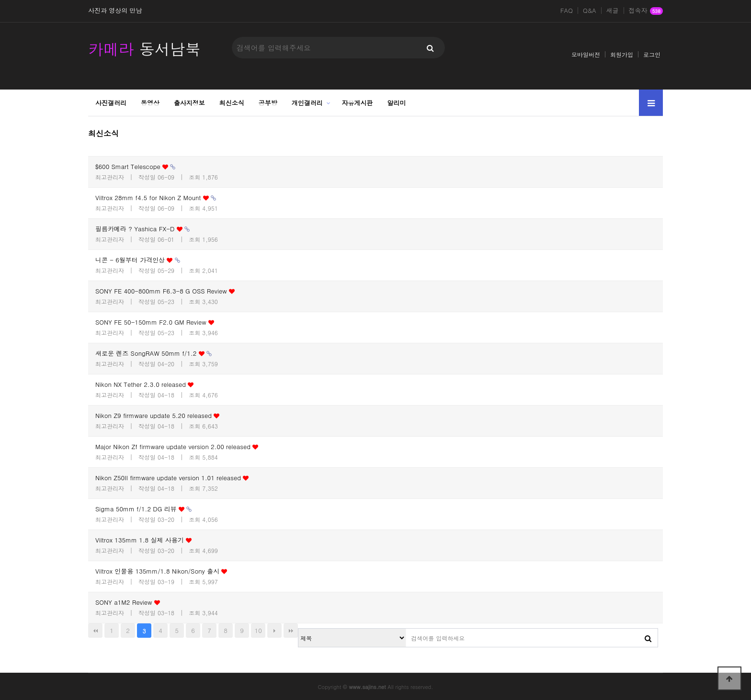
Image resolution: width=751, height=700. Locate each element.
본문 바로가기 (0, 0)
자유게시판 (358, 103)
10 (258, 630)
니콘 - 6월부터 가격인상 (138, 260)
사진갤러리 (111, 103)
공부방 (268, 103)
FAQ (567, 11)
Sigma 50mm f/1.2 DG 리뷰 (143, 509)
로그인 (652, 54)
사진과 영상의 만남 (115, 11)
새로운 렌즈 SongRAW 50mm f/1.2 (154, 353)
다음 (274, 631)
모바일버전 (586, 54)
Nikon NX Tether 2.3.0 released (144, 384)
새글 (613, 11)
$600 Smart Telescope (135, 166)
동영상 (150, 103)
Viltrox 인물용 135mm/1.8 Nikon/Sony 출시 (161, 571)
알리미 (397, 103)
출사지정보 (189, 103)
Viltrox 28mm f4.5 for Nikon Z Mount (156, 198)
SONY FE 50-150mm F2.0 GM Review (155, 322)
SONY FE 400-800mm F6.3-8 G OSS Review (165, 291)
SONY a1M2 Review (128, 602)
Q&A (590, 11)
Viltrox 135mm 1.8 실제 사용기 (143, 540)
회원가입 (622, 54)
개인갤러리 (307, 103)
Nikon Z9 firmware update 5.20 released (157, 415)
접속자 (646, 11)
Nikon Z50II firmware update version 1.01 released (172, 478)
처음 (95, 631)
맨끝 (291, 631)
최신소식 (232, 103)
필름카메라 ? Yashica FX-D (142, 229)
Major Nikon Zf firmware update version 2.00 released (177, 446)
